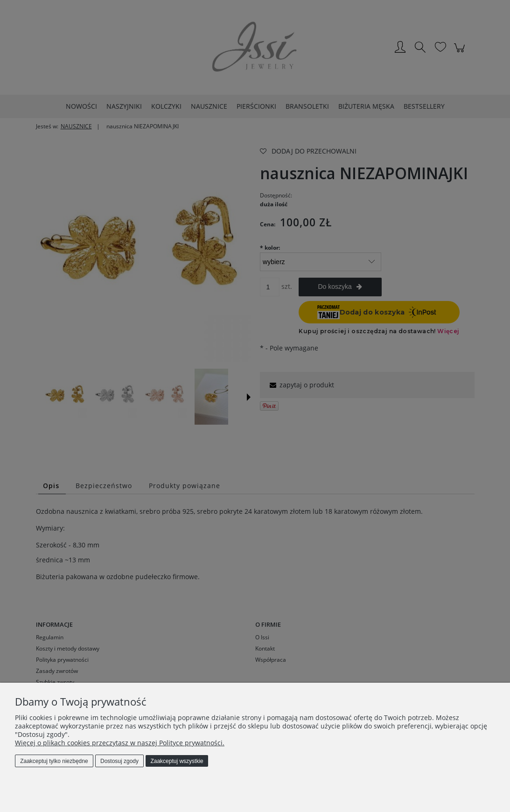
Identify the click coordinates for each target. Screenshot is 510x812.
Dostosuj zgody (119, 761)
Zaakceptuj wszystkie (177, 761)
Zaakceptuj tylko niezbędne (54, 761)
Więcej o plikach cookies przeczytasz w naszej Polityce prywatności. (120, 743)
